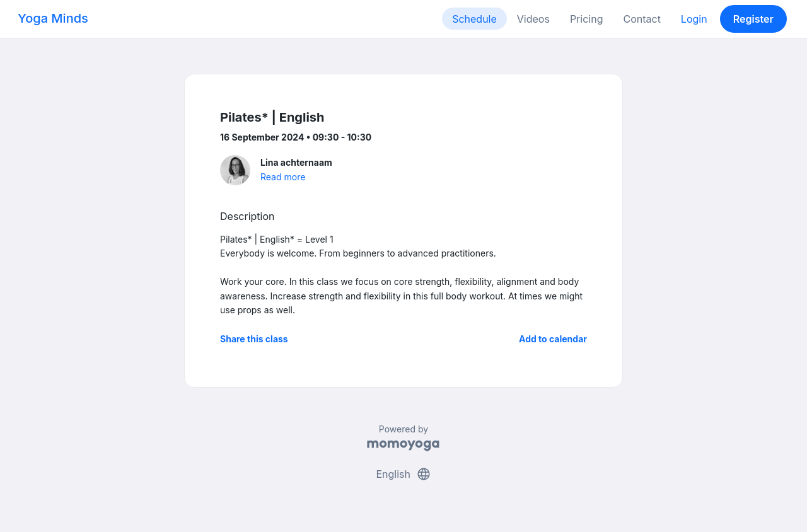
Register (753, 19)
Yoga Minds (53, 18)
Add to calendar (553, 339)
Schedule (474, 19)
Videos (533, 19)
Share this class (254, 339)
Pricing (587, 19)
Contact (642, 19)
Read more (283, 177)
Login (694, 19)
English (403, 474)
